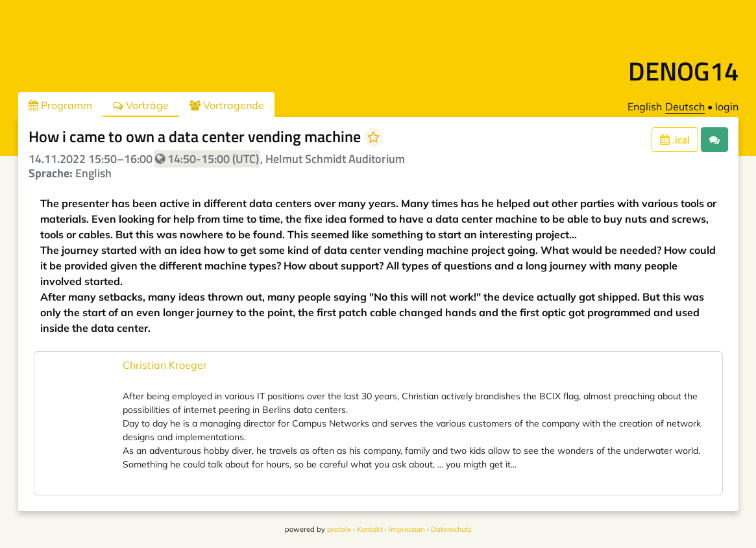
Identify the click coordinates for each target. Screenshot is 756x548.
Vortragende (227, 105)
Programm (60, 105)
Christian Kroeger (165, 365)
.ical (675, 140)
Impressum (407, 529)
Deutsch (685, 106)
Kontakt (370, 529)
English (645, 106)
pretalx (339, 529)
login (727, 106)
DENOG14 (683, 71)
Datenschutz (451, 529)
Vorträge (141, 105)
